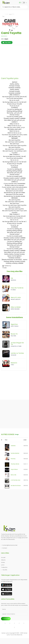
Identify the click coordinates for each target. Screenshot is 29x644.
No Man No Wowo (16, 486)
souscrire (6, 619)
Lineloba (13, 446)
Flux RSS (4, 570)
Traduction (4, 567)
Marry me (13, 475)
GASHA (26, 469)
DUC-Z (26, 464)
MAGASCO (4, 36)
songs (17, 434)
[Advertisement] (14, 61)
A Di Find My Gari (15, 480)
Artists (3, 562)
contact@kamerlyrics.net (9, 545)
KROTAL (26, 480)
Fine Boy (13, 459)
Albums (3, 560)
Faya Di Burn (14, 469)
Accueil (3, 558)
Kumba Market (15, 453)
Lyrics (3, 565)
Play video (7, 42)
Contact (4, 548)
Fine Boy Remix (15, 464)
